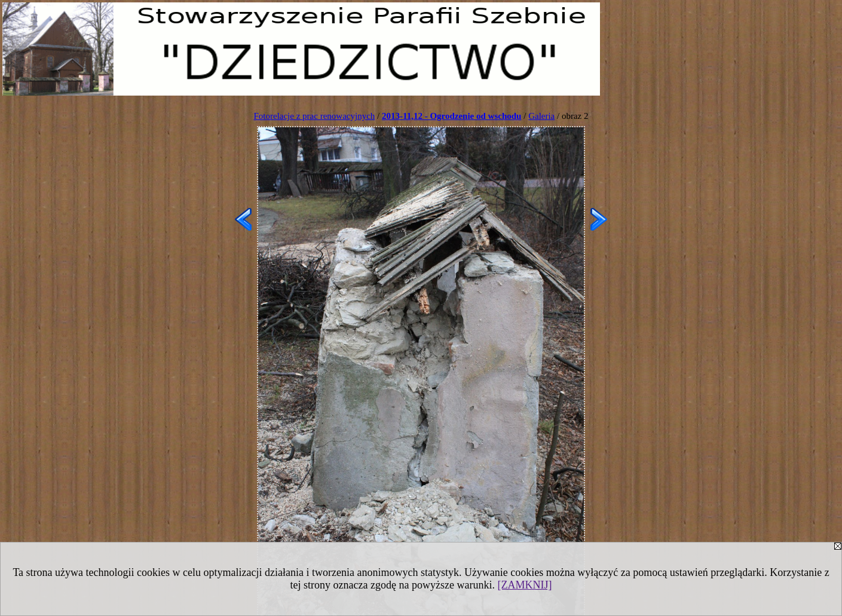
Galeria (541, 116)
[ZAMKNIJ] (524, 585)
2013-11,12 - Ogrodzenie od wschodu (452, 116)
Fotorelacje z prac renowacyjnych (314, 116)
